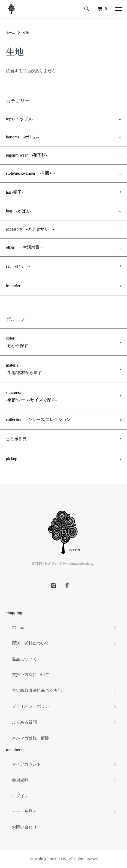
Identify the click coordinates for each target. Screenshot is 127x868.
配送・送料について (31, 643)
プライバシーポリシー (33, 706)
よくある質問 (24, 722)
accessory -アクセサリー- (30, 229)
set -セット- (18, 266)
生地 (26, 33)
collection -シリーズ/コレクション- (39, 420)
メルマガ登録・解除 (31, 738)
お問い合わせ (24, 827)
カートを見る (24, 811)
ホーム (10, 33)
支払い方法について (31, 675)
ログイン (20, 796)
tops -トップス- (20, 119)
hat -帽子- (15, 192)
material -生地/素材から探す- (24, 369)
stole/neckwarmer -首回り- (30, 173)
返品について (24, 659)
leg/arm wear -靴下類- (27, 155)
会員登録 (20, 780)
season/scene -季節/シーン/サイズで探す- (31, 396)
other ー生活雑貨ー (25, 247)
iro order (13, 286)
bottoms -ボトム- (22, 137)
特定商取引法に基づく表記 (37, 691)
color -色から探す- (18, 342)
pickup (12, 459)
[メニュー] (118, 9)
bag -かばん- (19, 211)
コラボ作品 (16, 439)
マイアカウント (26, 764)
